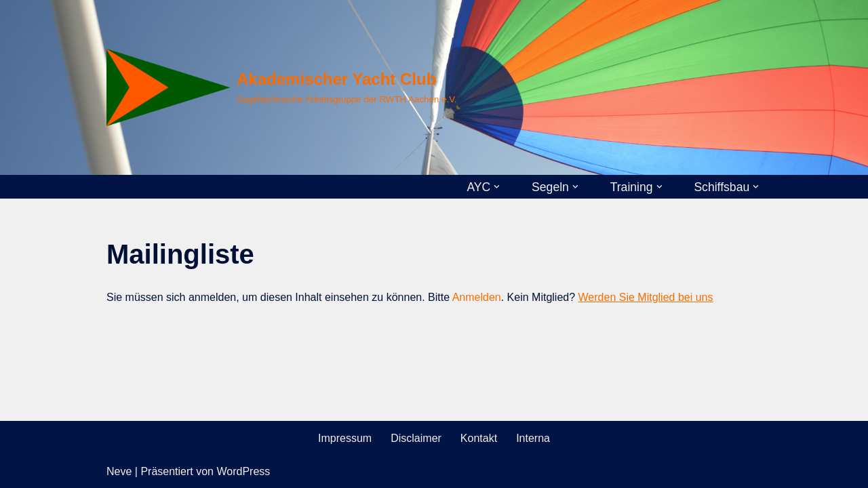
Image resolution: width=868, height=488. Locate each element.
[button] (497, 187)
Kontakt (479, 438)
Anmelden (477, 297)
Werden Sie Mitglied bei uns (646, 297)
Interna (533, 438)
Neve (119, 471)
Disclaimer (416, 438)
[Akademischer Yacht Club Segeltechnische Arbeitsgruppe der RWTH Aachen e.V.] (282, 87)
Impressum (345, 438)
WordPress (243, 471)
